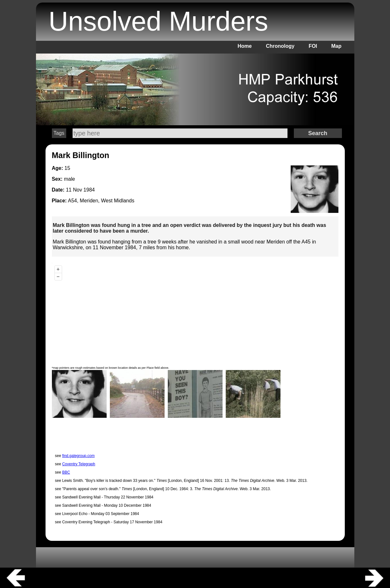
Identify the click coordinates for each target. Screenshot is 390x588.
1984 (89, 190)
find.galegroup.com (78, 456)
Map (337, 46)
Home (245, 46)
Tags (59, 133)
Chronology (280, 46)
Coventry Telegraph (79, 464)
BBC (66, 472)
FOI (313, 46)
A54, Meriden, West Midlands (101, 201)
